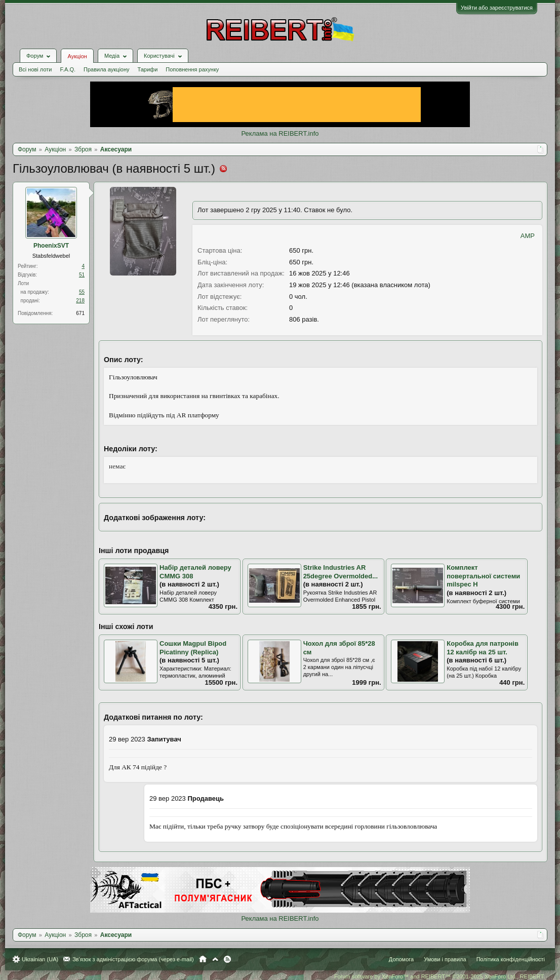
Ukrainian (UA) (40, 959)
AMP (528, 236)
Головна (203, 959)
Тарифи (148, 69)
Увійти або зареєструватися (497, 8)
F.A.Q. (68, 69)
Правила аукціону (106, 69)
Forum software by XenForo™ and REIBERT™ (439, 976)
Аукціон (77, 56)
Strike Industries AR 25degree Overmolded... (341, 572)
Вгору (215, 959)
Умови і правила (445, 959)
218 (80, 301)
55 (82, 292)
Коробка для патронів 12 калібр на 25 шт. (483, 648)
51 (82, 275)
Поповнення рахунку (192, 69)
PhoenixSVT (51, 246)
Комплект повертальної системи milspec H (483, 576)
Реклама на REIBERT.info (280, 133)
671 (80, 313)
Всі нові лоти (35, 69)
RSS (227, 959)
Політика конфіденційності (511, 959)
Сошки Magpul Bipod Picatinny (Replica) (193, 648)
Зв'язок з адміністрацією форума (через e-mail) (133, 959)
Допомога (401, 959)
